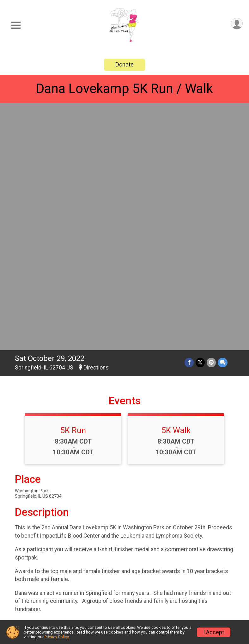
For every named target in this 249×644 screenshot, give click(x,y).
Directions (96, 125)
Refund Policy (207, 592)
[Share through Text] (223, 120)
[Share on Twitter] (200, 120)
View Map (125, 521)
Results (141, 584)
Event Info (145, 569)
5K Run (73, 188)
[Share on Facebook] (189, 120)
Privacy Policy (57, 637)
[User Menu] (237, 24)
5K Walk (176, 188)
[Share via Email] (211, 120)
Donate (124, 64)
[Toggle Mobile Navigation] (16, 25)
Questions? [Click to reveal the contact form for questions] (41, 461)
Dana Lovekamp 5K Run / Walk (124, 88)
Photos (83, 600)
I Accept (214, 632)
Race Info (86, 569)
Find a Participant (203, 573)
